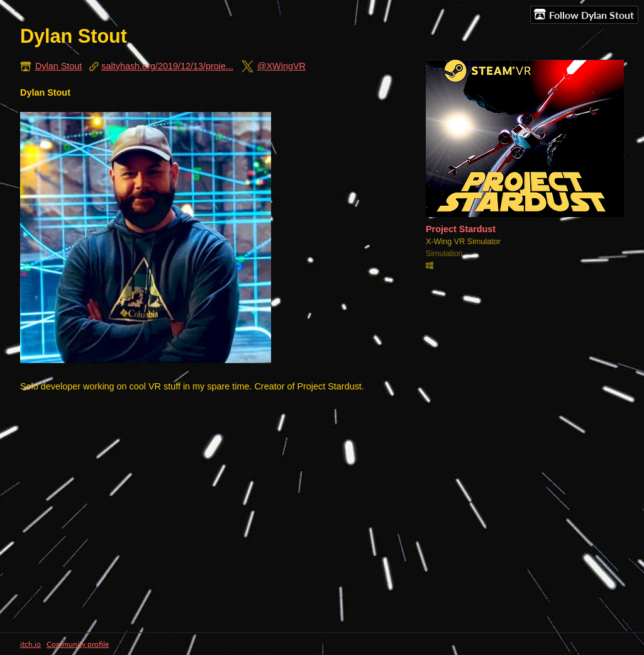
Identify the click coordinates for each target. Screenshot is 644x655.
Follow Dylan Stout (584, 14)
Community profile (78, 644)
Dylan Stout (58, 66)
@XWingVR (281, 66)
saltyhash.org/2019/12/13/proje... (167, 66)
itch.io (31, 644)
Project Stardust (461, 229)
